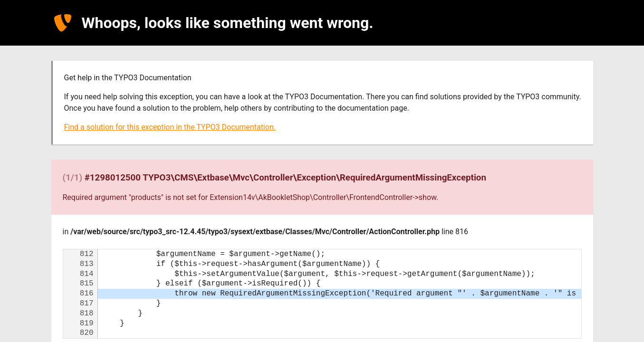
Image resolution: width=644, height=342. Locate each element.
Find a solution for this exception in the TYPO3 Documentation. (170, 127)
